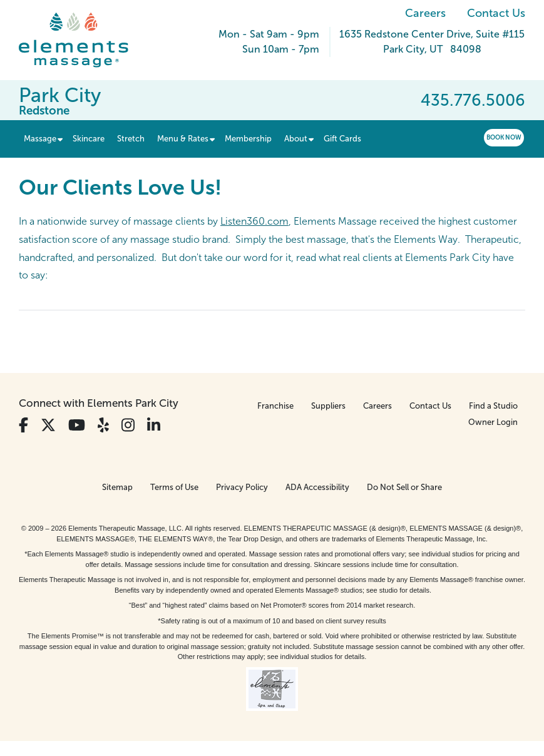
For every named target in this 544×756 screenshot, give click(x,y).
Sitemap (117, 487)
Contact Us (496, 13)
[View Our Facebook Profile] (23, 425)
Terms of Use (174, 487)
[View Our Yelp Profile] (103, 425)
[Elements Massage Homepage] (83, 40)
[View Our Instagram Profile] (128, 425)
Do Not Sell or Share (404, 487)
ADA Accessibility (317, 487)
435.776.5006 (473, 100)
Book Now (504, 137)
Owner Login (493, 422)
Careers (425, 13)
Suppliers (328, 406)
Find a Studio (493, 406)
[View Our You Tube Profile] (77, 425)
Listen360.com (254, 221)
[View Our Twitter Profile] (48, 425)
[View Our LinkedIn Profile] (154, 425)
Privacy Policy (242, 487)
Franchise (275, 406)
